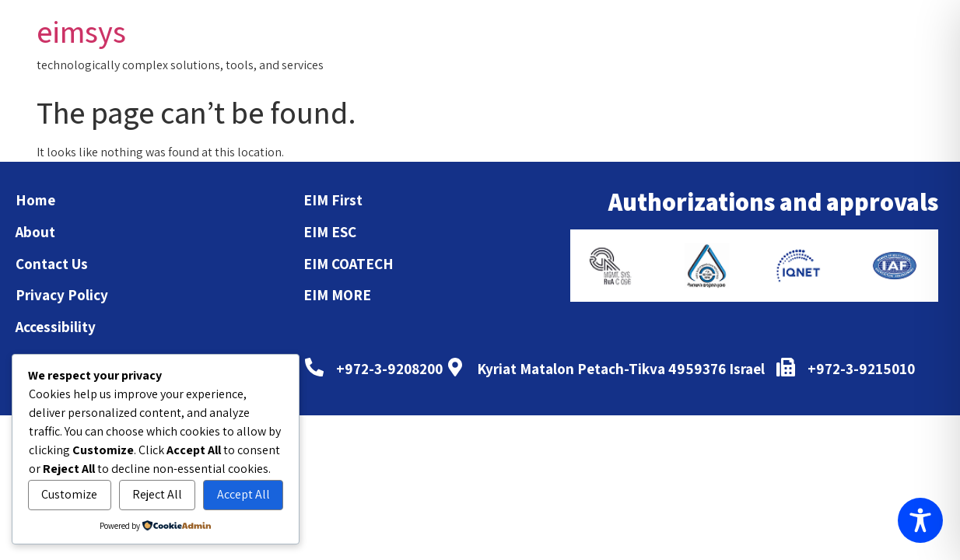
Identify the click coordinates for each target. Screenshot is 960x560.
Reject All (157, 494)
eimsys (81, 31)
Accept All (244, 494)
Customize (69, 494)
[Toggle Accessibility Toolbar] (920, 520)
